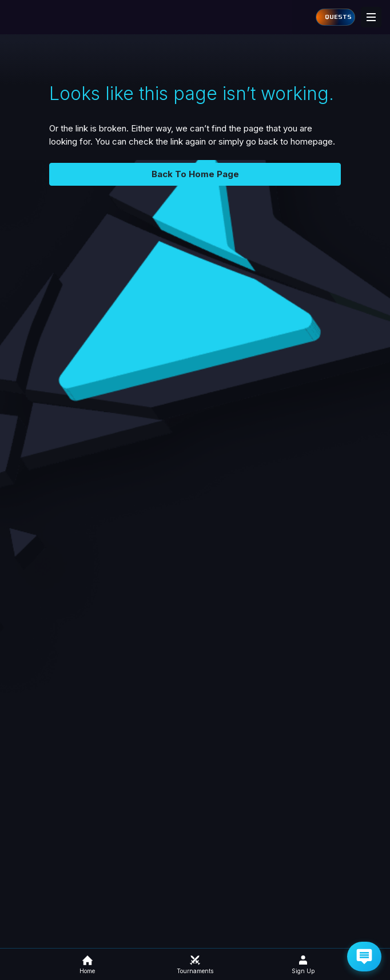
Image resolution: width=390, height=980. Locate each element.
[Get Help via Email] (364, 957)
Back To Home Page (195, 174)
